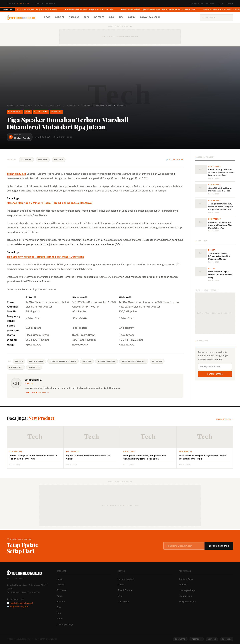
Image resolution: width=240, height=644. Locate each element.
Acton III (157, 361)
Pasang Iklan (185, 596)
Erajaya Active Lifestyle (63, 361)
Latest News (55, 106)
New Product (27, 106)
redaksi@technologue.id (21, 603)
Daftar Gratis (215, 374)
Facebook (59, 160)
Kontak (230, 4)
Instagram (180, 639)
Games (121, 585)
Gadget (60, 17)
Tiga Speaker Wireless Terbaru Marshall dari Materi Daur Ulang (45, 257)
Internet (99, 17)
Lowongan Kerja (150, 17)
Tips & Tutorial (125, 590)
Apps (87, 17)
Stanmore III (16, 367)
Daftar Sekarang (219, 546)
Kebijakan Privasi (187, 602)
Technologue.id (16, 174)
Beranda (11, 106)
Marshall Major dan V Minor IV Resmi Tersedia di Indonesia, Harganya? (50, 203)
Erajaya (19, 361)
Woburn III (34, 367)
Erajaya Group (36, 361)
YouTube (212, 639)
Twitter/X (197, 639)
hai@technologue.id (19, 607)
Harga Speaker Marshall (134, 361)
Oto (111, 17)
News (47, 17)
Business (74, 17)
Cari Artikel (124, 602)
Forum (132, 17)
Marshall (87, 361)
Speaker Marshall (106, 361)
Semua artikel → (225, 419)
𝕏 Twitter (26, 160)
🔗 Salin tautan (175, 160)
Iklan (220, 4)
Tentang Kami (196, 4)
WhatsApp (43, 160)
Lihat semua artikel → (37, 392)
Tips (121, 17)
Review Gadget (126, 579)
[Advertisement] (120, 79)
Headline (71, 106)
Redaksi (210, 4)
